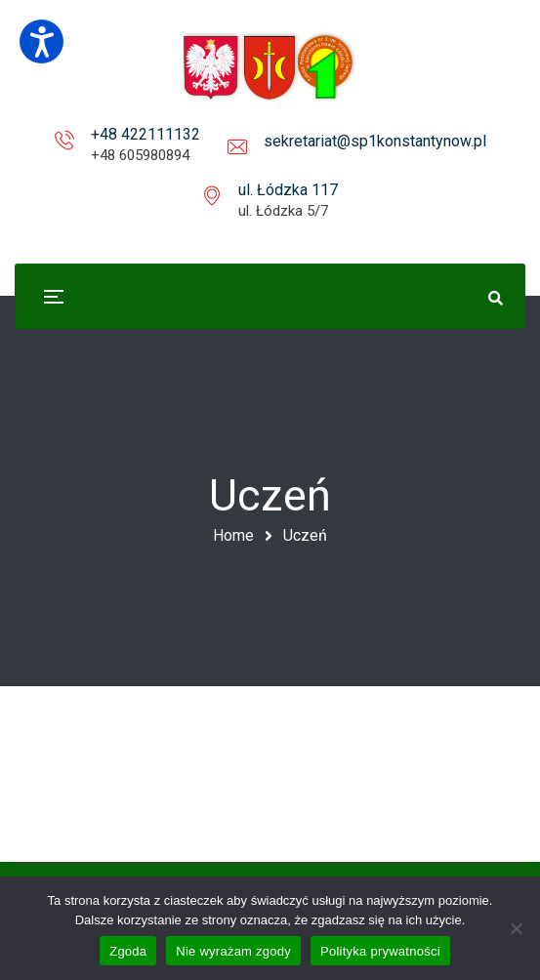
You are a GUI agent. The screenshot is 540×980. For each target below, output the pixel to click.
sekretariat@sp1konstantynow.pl (375, 141)
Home (233, 535)
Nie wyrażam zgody (233, 951)
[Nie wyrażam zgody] (516, 928)
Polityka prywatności (380, 951)
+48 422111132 (145, 134)
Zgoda (128, 951)
